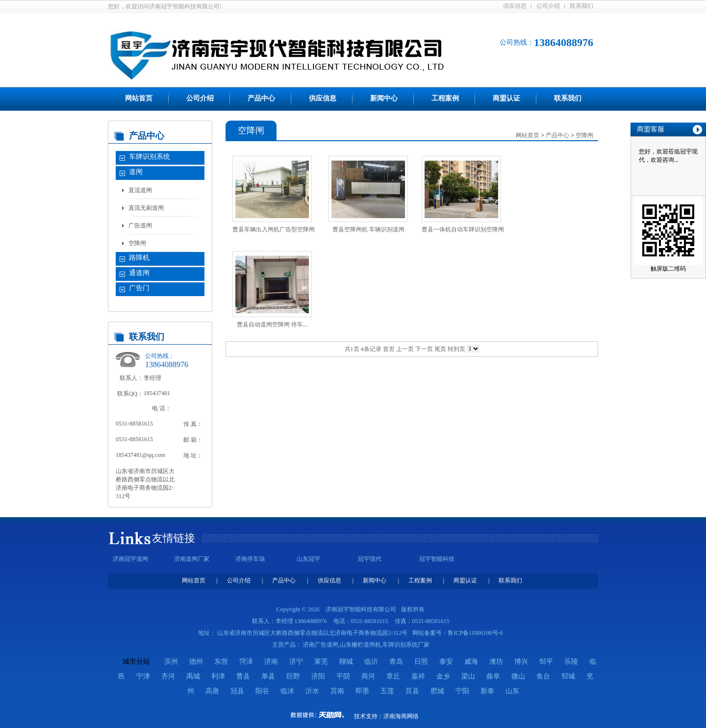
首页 (389, 349)
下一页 (424, 349)
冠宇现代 (370, 559)
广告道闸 (140, 226)
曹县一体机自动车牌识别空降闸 (463, 229)
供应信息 (515, 6)
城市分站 (136, 662)
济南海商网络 (401, 716)
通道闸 (139, 273)
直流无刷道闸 (146, 208)
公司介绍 (548, 6)
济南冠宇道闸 (130, 559)
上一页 (405, 349)
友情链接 (174, 538)
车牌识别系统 (150, 157)
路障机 (139, 258)
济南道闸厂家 (192, 559)
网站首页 (139, 98)
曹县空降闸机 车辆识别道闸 (368, 229)
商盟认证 (506, 98)
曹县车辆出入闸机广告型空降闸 (274, 229)
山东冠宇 (308, 559)
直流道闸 (140, 190)
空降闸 (137, 243)
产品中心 (261, 98)
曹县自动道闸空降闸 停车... (272, 325)
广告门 (139, 288)
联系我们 (581, 6)
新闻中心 (384, 98)
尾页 (440, 349)
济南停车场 (250, 559)
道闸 (136, 172)
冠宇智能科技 (437, 559)
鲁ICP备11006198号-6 (475, 633)
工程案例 (445, 98)
